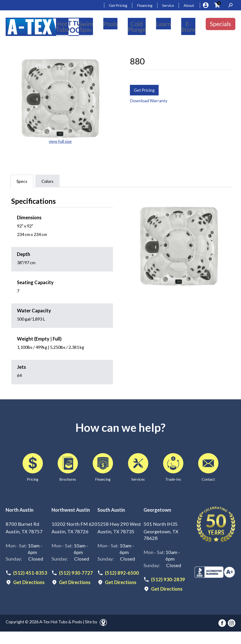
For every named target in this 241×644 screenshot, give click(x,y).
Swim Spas (86, 27)
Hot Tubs (62, 27)
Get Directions (29, 582)
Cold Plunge (137, 27)
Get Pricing (118, 5)
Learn (163, 24)
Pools (110, 24)
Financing (145, 5)
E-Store (188, 27)
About (189, 5)
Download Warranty (149, 101)
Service (168, 5)
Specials (220, 24)
